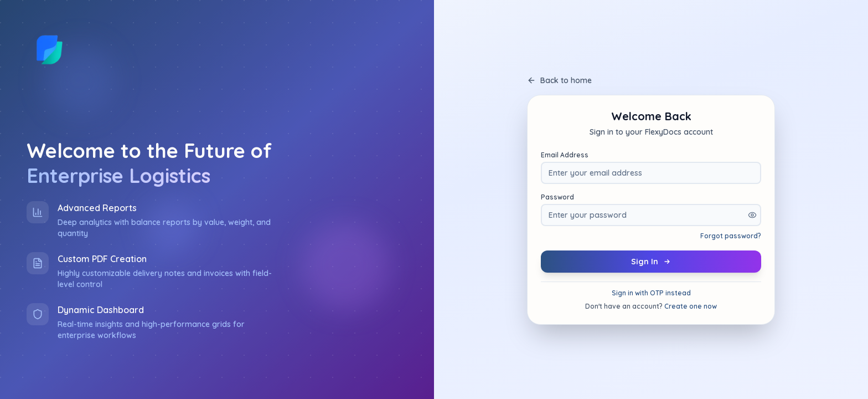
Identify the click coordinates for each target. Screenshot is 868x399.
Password (557, 197)
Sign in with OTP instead (651, 293)
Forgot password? (731, 236)
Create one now (691, 306)
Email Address (565, 155)
